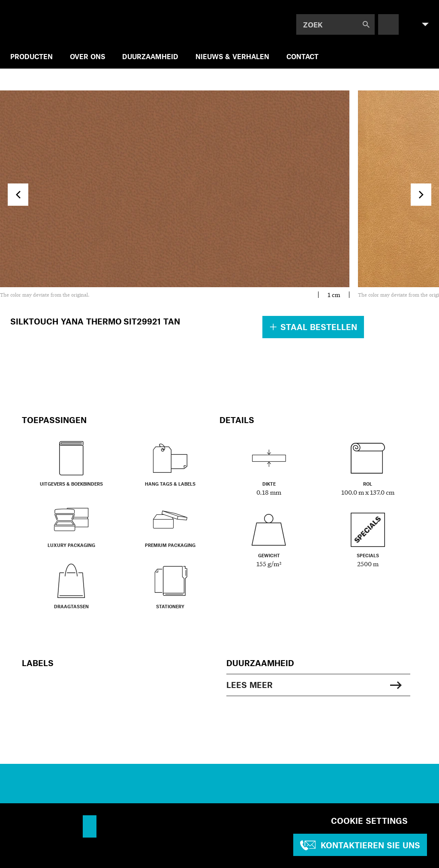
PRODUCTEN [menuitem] (32, 56)
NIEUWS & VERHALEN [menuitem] (232, 56)
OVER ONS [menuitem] (87, 56)
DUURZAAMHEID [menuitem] (150, 56)
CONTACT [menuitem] (302, 56)
